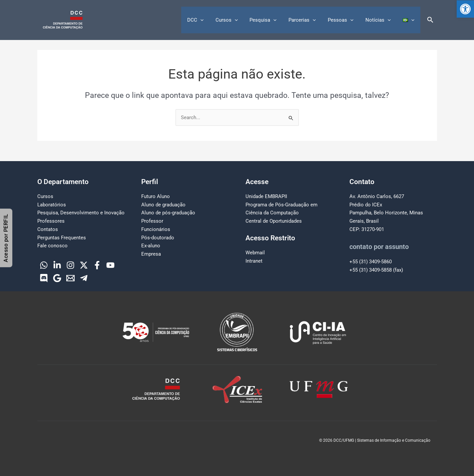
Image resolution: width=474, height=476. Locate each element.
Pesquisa (272, 20)
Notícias (381, 20)
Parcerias (309, 20)
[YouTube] (110, 265)
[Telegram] (84, 278)
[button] (465, 9)
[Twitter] (84, 265)
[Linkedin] (57, 265)
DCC (208, 20)
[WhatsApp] (44, 265)
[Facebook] (97, 265)
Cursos (237, 20)
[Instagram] (70, 265)
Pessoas (346, 20)
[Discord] (44, 278)
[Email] (70, 278)
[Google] (57, 278)
